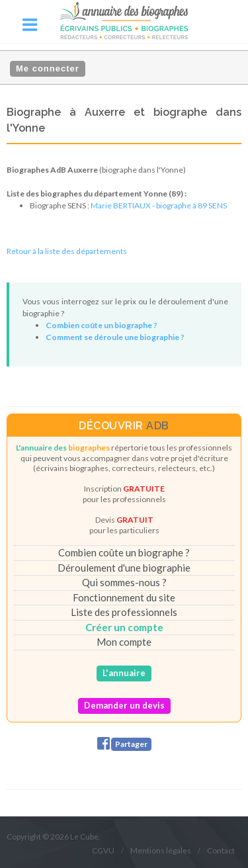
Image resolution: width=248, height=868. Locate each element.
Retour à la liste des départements (67, 251)
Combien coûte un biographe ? (124, 552)
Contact (221, 850)
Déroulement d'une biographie (124, 568)
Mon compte (124, 642)
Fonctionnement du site (124, 597)
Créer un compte (124, 627)
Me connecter (48, 68)
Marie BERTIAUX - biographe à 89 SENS (159, 205)
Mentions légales (161, 850)
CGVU (103, 850)
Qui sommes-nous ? (124, 582)
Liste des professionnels (124, 612)
